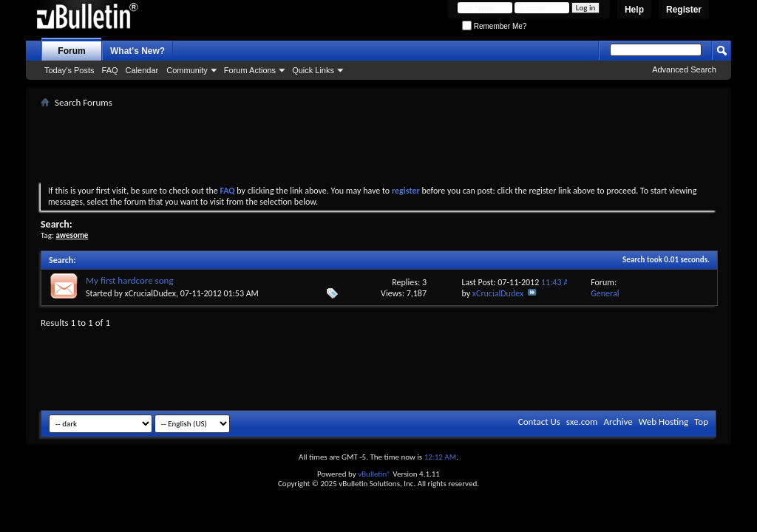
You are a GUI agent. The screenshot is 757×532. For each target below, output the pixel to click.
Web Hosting (663, 422)
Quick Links (313, 70)
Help (634, 10)
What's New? (138, 51)
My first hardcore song (130, 280)
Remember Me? (494, 26)
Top (701, 422)
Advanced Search (684, 69)
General (605, 293)
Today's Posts (69, 70)
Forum (71, 51)
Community (187, 70)
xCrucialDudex (150, 293)
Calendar (142, 70)
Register (684, 10)
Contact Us (539, 422)
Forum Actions (250, 70)
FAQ (110, 70)
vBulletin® (374, 474)
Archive (618, 422)
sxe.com (582, 422)
